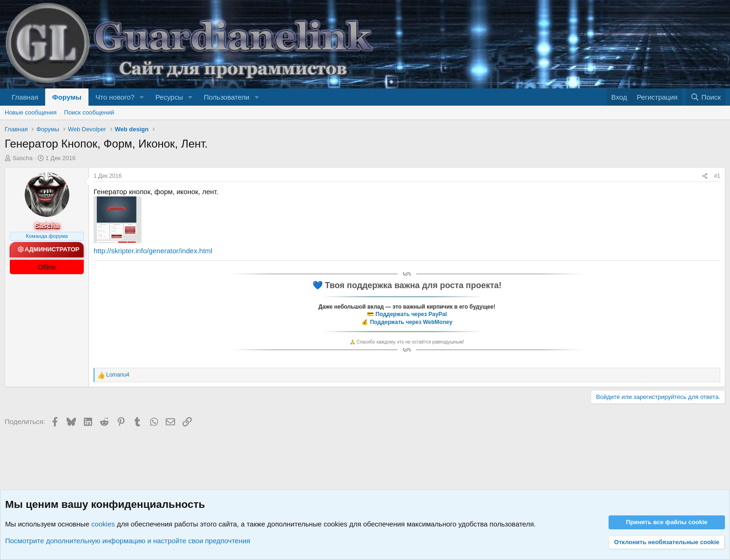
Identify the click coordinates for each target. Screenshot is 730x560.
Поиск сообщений (89, 112)
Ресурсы (169, 97)
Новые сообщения (31, 112)
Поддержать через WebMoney (411, 322)
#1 (717, 176)
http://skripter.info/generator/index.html (153, 251)
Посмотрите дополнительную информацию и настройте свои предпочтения (128, 541)
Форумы (67, 97)
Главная (25, 97)
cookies (103, 524)
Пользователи (227, 97)
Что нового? (115, 97)
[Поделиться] (705, 176)
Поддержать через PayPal (411, 314)
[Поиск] (706, 97)
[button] (142, 97)
